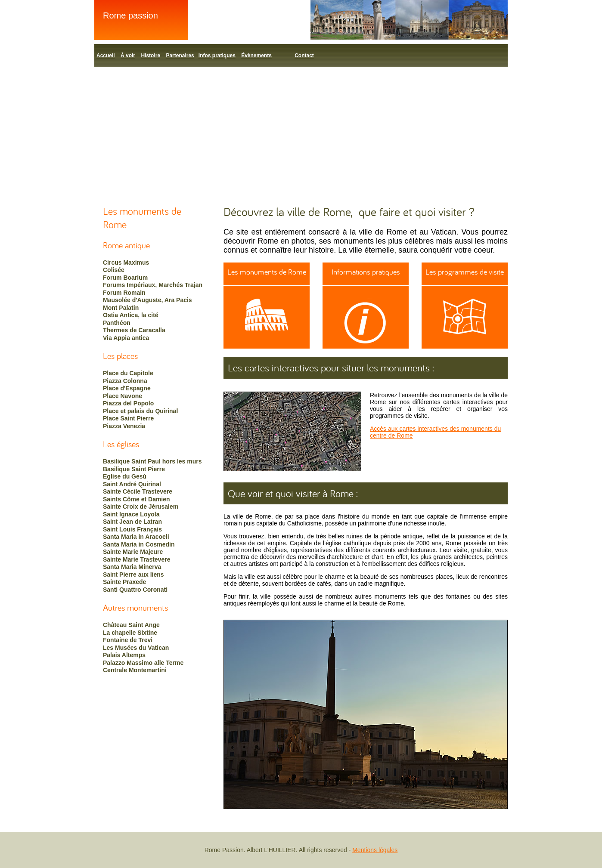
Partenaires (180, 56)
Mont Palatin (121, 308)
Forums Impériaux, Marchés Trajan (153, 285)
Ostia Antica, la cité (131, 315)
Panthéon (117, 323)
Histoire (150, 56)
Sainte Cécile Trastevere (138, 491)
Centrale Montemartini (135, 670)
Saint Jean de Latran (132, 522)
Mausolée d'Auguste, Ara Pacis (147, 300)
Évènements (256, 56)
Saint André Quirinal (132, 484)
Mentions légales (375, 850)
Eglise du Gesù (125, 476)
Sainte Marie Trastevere (137, 559)
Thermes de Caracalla (134, 330)
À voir (128, 56)
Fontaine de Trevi (128, 640)
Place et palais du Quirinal (140, 411)
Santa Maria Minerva (132, 567)
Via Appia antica (126, 338)
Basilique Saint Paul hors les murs (152, 461)
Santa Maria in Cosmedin (139, 544)
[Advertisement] (301, 131)
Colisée (114, 270)
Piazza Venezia (124, 426)
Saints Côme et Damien (137, 499)
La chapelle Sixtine (130, 633)
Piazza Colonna (125, 381)
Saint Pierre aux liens (133, 575)
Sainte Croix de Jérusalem (141, 507)
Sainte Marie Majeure (133, 552)
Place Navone (123, 396)
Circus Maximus (126, 263)
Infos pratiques (217, 56)
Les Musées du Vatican (136, 648)
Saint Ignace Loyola (131, 514)
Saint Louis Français (132, 529)
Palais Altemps (124, 655)
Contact (304, 56)
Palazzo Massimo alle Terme (143, 663)
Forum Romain (124, 293)
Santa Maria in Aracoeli (136, 537)
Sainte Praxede (124, 582)
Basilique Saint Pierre (134, 469)
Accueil (106, 56)
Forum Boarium (125, 278)
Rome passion (130, 15)
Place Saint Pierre (128, 418)
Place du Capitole (128, 373)
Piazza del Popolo (128, 403)
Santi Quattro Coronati (135, 590)
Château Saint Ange (131, 625)
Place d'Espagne (127, 388)
